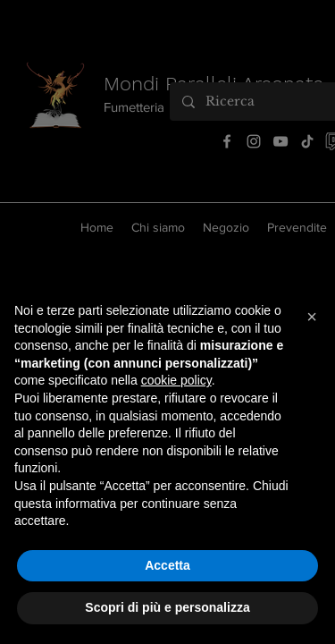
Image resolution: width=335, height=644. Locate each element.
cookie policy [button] (176, 380)
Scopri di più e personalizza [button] (167, 607)
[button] (312, 317)
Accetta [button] (167, 565)
